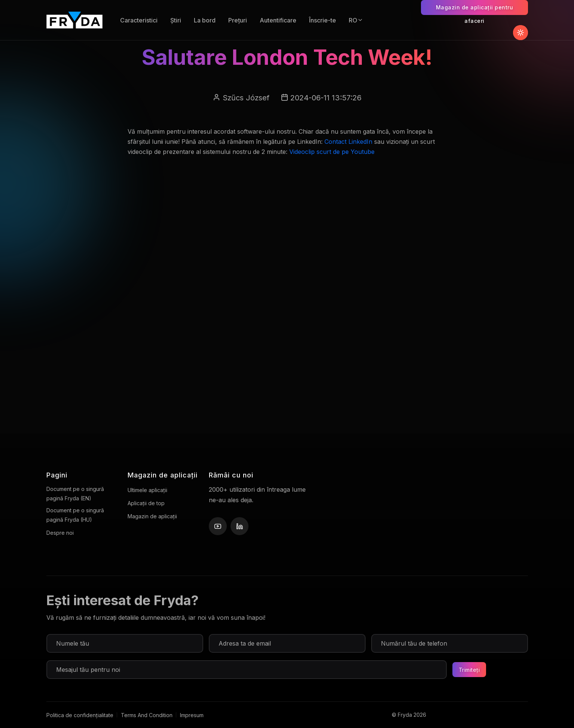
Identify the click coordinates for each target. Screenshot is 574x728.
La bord (205, 20)
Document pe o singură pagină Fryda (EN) (75, 494)
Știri (176, 20)
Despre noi (60, 533)
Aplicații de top (146, 503)
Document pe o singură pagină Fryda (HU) (75, 515)
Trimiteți (469, 670)
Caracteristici (139, 20)
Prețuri (238, 20)
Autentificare (278, 20)
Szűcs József (246, 98)
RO (356, 20)
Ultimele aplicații (147, 490)
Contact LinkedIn (348, 142)
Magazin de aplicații (152, 516)
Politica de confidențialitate (80, 715)
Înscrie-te (323, 20)
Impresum (192, 715)
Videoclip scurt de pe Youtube (332, 152)
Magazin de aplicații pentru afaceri (475, 10)
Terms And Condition (147, 715)
